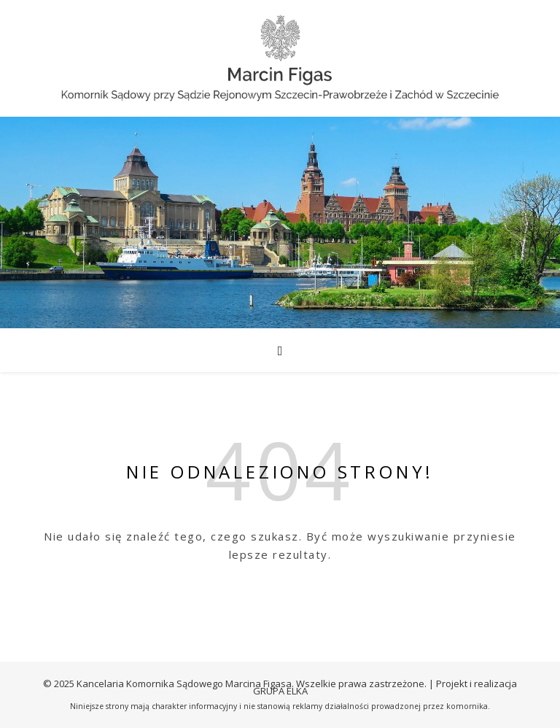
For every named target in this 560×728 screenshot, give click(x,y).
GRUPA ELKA (280, 691)
